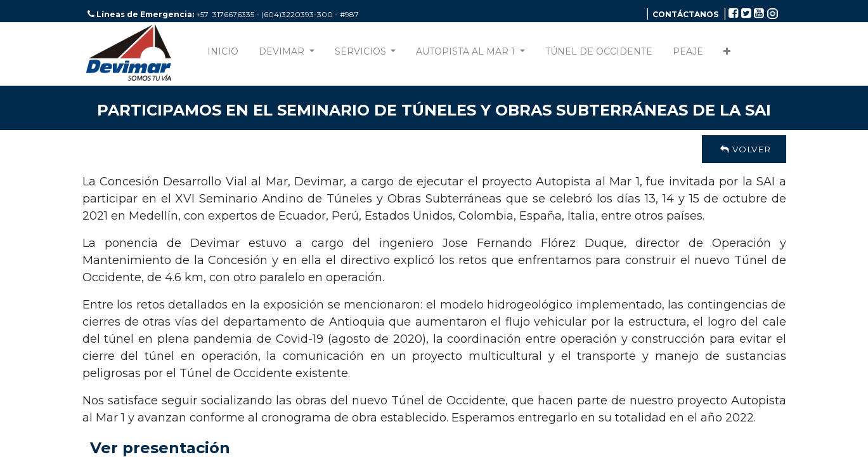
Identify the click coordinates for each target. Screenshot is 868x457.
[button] (727, 54)
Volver (744, 149)
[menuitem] (223, 54)
